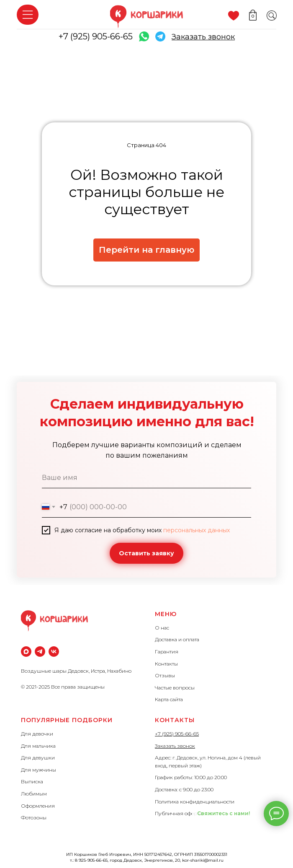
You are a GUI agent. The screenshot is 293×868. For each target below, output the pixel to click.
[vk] (54, 652)
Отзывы (165, 675)
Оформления (38, 806)
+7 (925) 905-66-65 (96, 36)
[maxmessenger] (26, 652)
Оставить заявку (146, 553)
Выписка (32, 781)
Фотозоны (34, 817)
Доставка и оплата (177, 639)
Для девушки (38, 758)
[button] (203, 37)
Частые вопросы (175, 688)
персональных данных (197, 530)
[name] (146, 478)
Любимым (34, 794)
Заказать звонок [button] (175, 746)
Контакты (166, 664)
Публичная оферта (178, 813)
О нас (162, 628)
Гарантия (167, 652)
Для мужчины (39, 770)
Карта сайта (169, 699)
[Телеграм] (40, 652)
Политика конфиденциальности (195, 802)
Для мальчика (38, 746)
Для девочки (37, 734)
